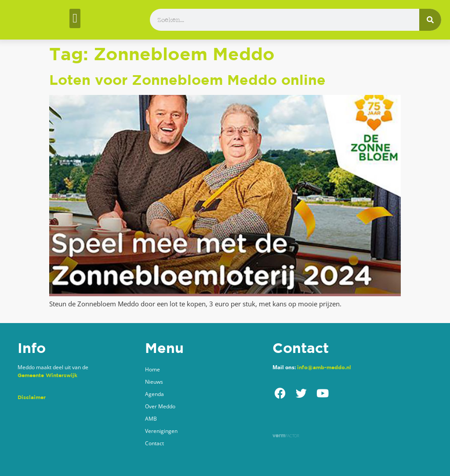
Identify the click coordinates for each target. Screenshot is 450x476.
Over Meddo (160, 406)
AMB (151, 419)
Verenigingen (161, 431)
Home (152, 369)
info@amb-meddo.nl (324, 367)
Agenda (154, 394)
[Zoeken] (430, 20)
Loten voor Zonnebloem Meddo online (187, 80)
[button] (75, 18)
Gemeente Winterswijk (47, 375)
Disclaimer (32, 397)
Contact (154, 443)
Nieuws (154, 382)
